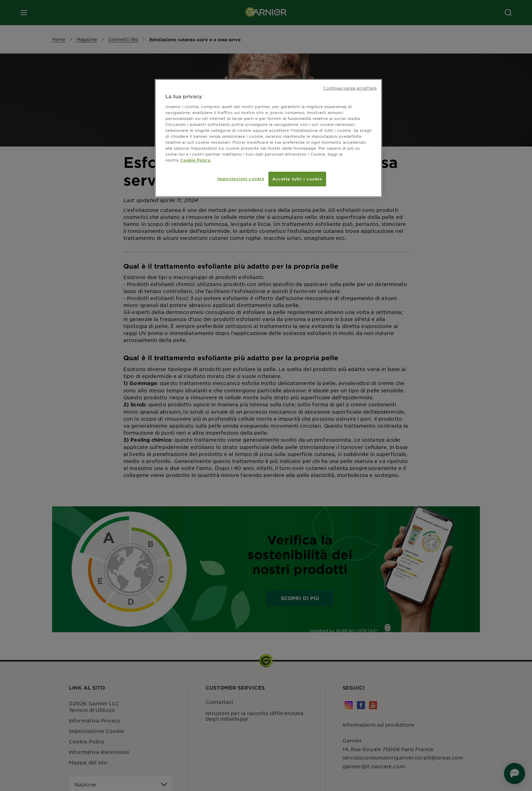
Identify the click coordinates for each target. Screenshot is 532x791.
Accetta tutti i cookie (297, 179)
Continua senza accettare (350, 88)
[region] (268, 138)
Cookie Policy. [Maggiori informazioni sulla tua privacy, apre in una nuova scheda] (196, 160)
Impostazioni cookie (241, 178)
